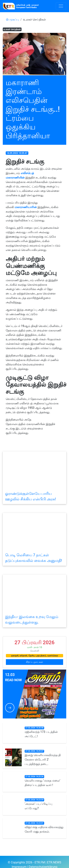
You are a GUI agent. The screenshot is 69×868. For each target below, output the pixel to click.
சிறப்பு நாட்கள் (34, 662)
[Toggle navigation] (61, 6)
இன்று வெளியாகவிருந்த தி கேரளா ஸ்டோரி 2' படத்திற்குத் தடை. (43, 760)
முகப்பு (12, 19)
